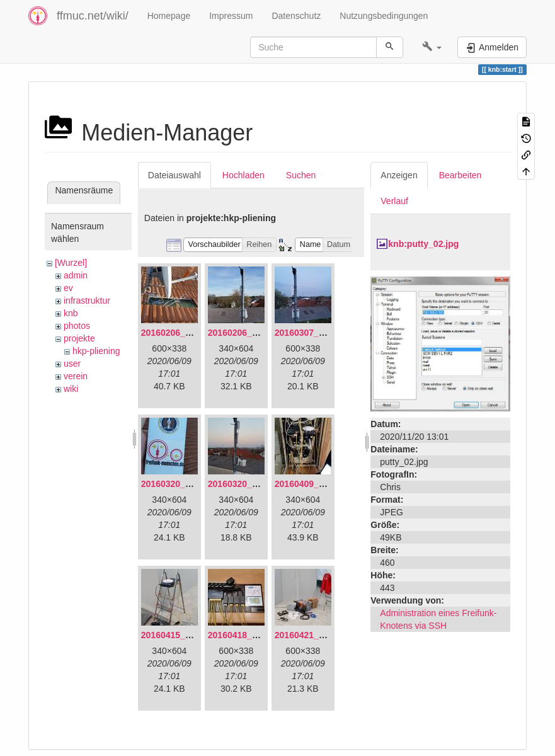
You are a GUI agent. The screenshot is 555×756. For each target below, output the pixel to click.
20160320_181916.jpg (186, 484)
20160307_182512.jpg (319, 333)
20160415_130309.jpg (186, 635)
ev (68, 288)
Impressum (231, 16)
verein (76, 376)
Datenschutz (296, 16)
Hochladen (243, 175)
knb (71, 313)
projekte (79, 338)
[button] (432, 47)
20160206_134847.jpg (186, 333)
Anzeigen (399, 175)
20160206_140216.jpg (253, 333)
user (72, 364)
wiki (71, 389)
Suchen (301, 175)
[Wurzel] (71, 263)
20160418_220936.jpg (253, 635)
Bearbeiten (461, 175)
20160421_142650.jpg (319, 635)
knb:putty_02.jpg (423, 244)
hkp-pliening (96, 351)
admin (76, 275)
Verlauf (394, 201)
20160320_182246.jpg (253, 484)
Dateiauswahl (175, 175)
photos (77, 326)
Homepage (169, 16)
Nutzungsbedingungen (384, 16)
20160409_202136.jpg (319, 484)
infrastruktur (87, 301)
